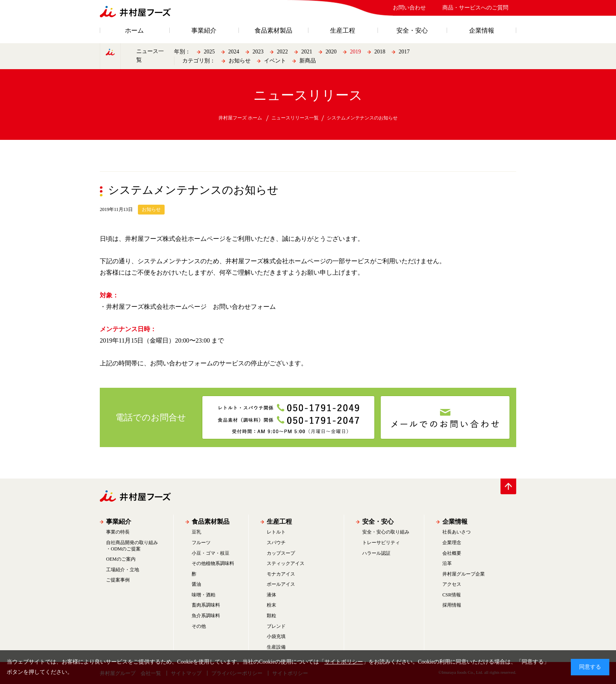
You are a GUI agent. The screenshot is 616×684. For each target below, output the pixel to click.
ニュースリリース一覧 (295, 118)
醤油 (196, 584)
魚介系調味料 (206, 616)
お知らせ (240, 61)
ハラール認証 (376, 553)
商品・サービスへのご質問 (475, 8)
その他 (199, 626)
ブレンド (276, 626)
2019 (356, 52)
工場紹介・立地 (123, 570)
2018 (380, 52)
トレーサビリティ (381, 543)
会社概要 (452, 553)
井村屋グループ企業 (464, 574)
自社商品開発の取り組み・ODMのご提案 (132, 546)
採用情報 (452, 605)
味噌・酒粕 (203, 595)
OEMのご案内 (121, 559)
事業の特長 (118, 532)
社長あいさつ (456, 532)
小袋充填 (276, 636)
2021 (307, 52)
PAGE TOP (508, 486)
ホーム (134, 31)
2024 (234, 52)
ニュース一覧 (150, 56)
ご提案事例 (118, 580)
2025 (209, 52)
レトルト (276, 532)
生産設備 (276, 647)
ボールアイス (281, 584)
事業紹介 (204, 31)
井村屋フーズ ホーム (240, 118)
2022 (282, 52)
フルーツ (201, 543)
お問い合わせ (409, 8)
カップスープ (281, 553)
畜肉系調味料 (206, 605)
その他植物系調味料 (213, 563)
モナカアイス (281, 574)
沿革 (447, 563)
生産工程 (343, 31)
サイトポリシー (344, 662)
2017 (404, 52)
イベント (275, 61)
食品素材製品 (273, 31)
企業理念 (452, 543)
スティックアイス (286, 563)
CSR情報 (452, 595)
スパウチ (276, 543)
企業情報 (482, 31)
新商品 (308, 61)
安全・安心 (412, 31)
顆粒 (271, 616)
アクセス (452, 584)
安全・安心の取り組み (386, 532)
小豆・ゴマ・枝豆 (211, 553)
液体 (271, 595)
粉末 (271, 605)
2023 (258, 52)
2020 (331, 52)
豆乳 (196, 532)
